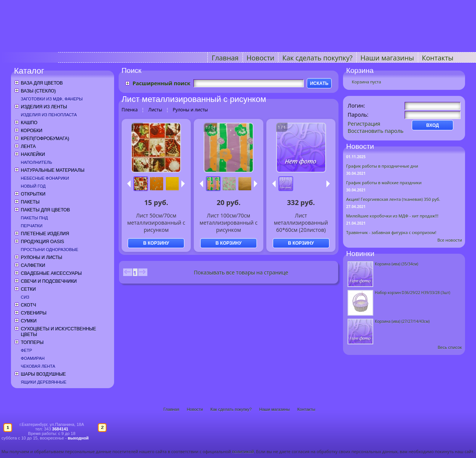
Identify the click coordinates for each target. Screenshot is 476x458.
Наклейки (33, 154)
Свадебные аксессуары (51, 273)
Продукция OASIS (42, 242)
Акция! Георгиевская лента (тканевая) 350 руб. (393, 199)
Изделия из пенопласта (49, 115)
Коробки (32, 131)
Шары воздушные (43, 374)
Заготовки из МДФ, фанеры (52, 99)
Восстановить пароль (376, 131)
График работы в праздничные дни (382, 166)
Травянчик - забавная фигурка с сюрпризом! (391, 232)
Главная (225, 58)
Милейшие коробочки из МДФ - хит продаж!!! (392, 216)
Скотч (28, 305)
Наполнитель (36, 162)
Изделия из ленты (44, 107)
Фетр (26, 350)
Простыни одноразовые (49, 250)
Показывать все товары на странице (241, 272)
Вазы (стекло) (38, 91)
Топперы (32, 342)
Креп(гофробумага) (45, 139)
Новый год (33, 186)
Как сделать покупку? (317, 58)
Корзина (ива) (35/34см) (396, 264)
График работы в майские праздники (384, 183)
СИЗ (25, 297)
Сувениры (34, 313)
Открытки (33, 194)
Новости (261, 58)
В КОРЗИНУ (156, 243)
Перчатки (32, 226)
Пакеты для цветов (45, 210)
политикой (243, 451)
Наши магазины (387, 58)
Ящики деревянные (44, 382)
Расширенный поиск (161, 83)
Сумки (29, 321)
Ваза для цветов (42, 83)
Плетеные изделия (45, 234)
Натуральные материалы (53, 170)
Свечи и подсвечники (49, 281)
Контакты (438, 58)
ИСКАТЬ (319, 83)
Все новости (450, 240)
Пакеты (30, 202)
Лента (28, 146)
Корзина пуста (366, 82)
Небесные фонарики (45, 178)
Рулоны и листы (41, 258)
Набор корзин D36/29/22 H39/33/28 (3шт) (412, 293)
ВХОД (433, 125)
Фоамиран (33, 358)
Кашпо (29, 123)
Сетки (28, 289)
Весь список (450, 347)
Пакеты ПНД (34, 218)
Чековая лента (38, 366)
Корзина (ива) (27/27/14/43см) (402, 321)
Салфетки (33, 265)
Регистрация (364, 124)
